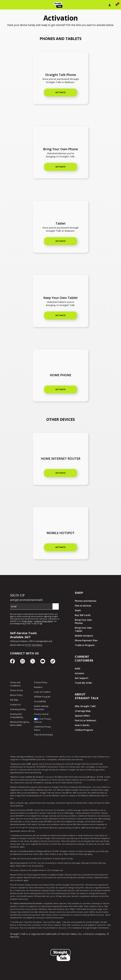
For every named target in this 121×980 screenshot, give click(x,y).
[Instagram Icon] (23, 662)
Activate (61, 315)
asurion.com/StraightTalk (19, 828)
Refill (78, 669)
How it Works (82, 725)
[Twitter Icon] (33, 662)
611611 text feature (34, 645)
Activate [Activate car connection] (61, 547)
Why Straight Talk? (85, 706)
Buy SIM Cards (83, 615)
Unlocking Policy (18, 709)
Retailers (38, 687)
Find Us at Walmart (86, 720)
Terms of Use (17, 690)
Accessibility (40, 701)
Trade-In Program (85, 645)
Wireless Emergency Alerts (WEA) (20, 724)
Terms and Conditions (15, 684)
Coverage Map (83, 711)
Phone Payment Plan (86, 640)
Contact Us (15, 705)
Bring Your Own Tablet (83, 629)
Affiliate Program (42, 697)
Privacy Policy (41, 682)
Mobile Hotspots (84, 636)
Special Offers (82, 716)
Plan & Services (83, 606)
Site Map (14, 700)
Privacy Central (41, 714)
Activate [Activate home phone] (61, 241)
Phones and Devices (86, 601)
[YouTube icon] (43, 662)
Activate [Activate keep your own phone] (61, 167)
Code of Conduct (42, 692)
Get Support (82, 678)
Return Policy (16, 695)
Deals (78, 610)
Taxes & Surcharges (43, 735)
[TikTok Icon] (53, 662)
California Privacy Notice (42, 728)
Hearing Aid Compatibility (17, 716)
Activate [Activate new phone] (61, 92)
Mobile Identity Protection (41, 708)
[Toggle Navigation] (4, 6)
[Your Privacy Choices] (44, 721)
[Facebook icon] (12, 662)
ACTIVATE (61, 473)
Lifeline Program (84, 730)
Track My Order (83, 683)
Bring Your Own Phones (83, 621)
